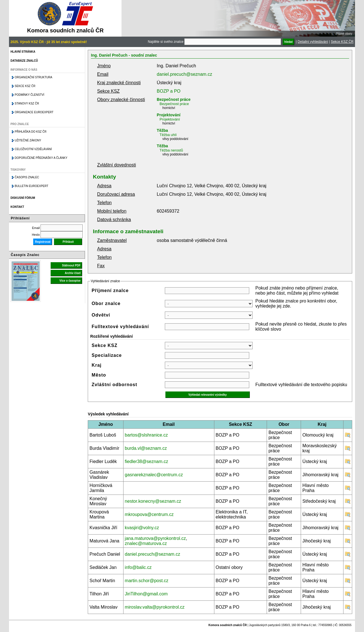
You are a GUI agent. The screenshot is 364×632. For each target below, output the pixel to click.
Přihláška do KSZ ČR (31, 132)
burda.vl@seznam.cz (146, 448)
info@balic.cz (138, 567)
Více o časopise (70, 281)
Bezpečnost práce (174, 99)
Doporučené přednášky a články (41, 158)
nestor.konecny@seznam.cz (153, 501)
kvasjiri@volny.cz (142, 528)
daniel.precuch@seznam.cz (184, 74)
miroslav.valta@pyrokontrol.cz (155, 607)
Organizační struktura (33, 77)
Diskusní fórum (23, 198)
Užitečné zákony (28, 140)
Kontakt (17, 207)
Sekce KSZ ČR (342, 42)
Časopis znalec (27, 177)
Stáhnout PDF (71, 265)
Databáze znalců (24, 61)
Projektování (168, 115)
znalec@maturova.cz (146, 543)
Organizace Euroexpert (34, 112)
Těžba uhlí (168, 135)
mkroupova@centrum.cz (149, 514)
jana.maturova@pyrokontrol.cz (155, 538)
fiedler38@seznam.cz (147, 461)
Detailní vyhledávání (313, 42)
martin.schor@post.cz (147, 581)
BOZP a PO (168, 91)
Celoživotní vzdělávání (33, 149)
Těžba (162, 130)
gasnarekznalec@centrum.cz (154, 475)
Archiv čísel (73, 273)
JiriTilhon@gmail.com (146, 594)
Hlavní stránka (23, 52)
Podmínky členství (29, 95)
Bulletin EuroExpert (31, 186)
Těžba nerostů (171, 150)
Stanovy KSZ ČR (27, 104)
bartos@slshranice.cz (146, 435)
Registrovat (43, 242)
